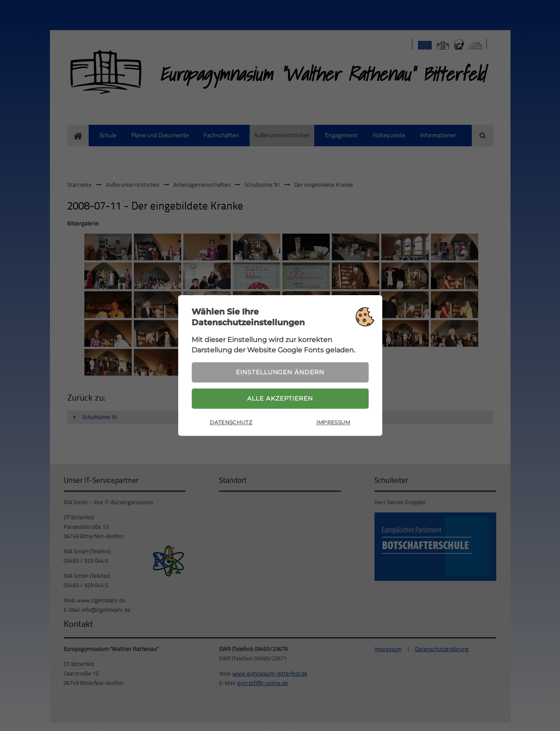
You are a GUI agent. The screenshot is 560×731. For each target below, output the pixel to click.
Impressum (333, 424)
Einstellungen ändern (280, 372)
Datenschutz (231, 424)
